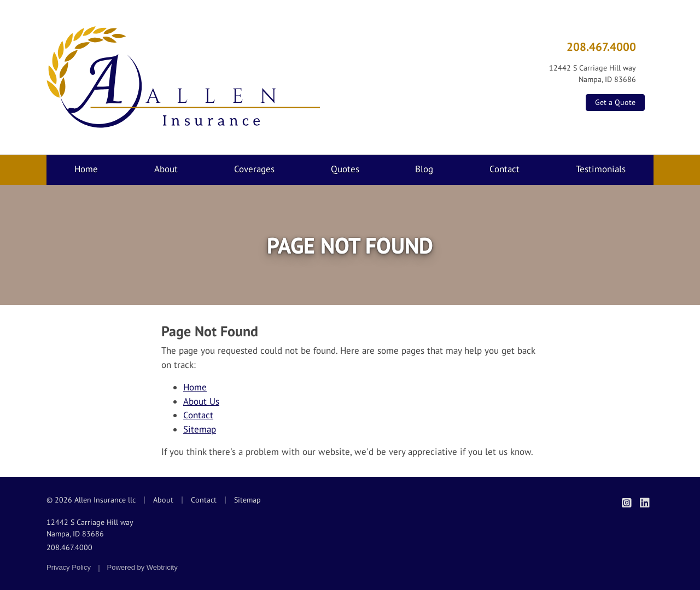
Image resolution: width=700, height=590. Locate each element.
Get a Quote (615, 102)
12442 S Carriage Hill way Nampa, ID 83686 (90, 528)
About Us (201, 401)
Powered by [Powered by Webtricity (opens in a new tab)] (142, 567)
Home (86, 169)
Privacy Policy (69, 567)
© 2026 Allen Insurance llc (91, 500)
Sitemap (200, 429)
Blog (424, 169)
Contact (504, 169)
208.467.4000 (601, 46)
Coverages (254, 169)
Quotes (345, 169)
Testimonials (601, 169)
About (166, 169)
